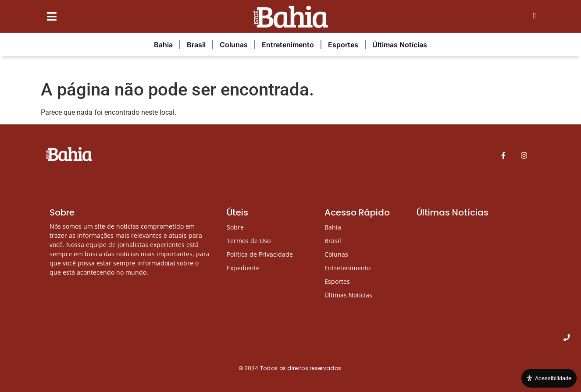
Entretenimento (288, 45)
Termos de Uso (249, 241)
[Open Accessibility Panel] (549, 378)
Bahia (163, 45)
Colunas (234, 45)
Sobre (235, 227)
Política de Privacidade (260, 254)
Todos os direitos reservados (301, 368)
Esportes (343, 45)
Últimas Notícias (400, 45)
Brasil (196, 45)
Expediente (243, 268)
